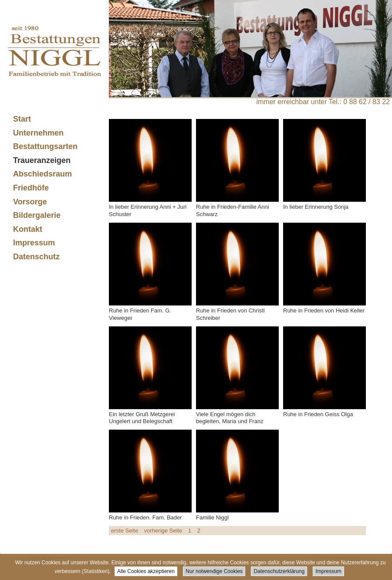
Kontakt (28, 229)
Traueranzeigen (42, 160)
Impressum (328, 571)
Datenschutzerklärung (279, 571)
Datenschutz (36, 257)
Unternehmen (35, 133)
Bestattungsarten (42, 147)
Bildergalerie (37, 215)
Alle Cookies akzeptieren (146, 571)
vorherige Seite (163, 531)
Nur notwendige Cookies (214, 571)
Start (22, 119)
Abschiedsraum (42, 174)
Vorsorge (30, 202)
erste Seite (125, 531)
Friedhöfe (31, 188)
